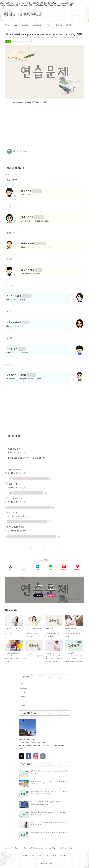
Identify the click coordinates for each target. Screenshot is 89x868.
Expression (38, 25)
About (33, 855)
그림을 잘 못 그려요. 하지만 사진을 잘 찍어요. (30, 478)
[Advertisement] (44, 125)
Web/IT (69, 25)
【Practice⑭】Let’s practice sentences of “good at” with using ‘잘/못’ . (48, 848)
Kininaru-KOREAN (23, 14)
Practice (49, 25)
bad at (14, 41)
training (59, 25)
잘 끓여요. (39, 217)
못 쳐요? (22, 349)
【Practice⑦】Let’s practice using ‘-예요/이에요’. (34, 656)
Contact (54, 855)
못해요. (38, 270)
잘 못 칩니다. (40, 243)
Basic (16, 25)
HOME (6, 25)
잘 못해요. (37, 191)
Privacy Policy (43, 855)
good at (20, 41)
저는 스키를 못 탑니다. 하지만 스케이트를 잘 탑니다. (29, 507)
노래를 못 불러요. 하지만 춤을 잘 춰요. (27, 493)
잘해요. (25, 322)
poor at (25, 41)
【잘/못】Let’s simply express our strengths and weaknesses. (14, 631)
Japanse (63, 855)
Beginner (26, 25)
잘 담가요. (31, 375)
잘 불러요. (27, 296)
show (25, 151)
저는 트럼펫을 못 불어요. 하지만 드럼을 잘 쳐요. (27, 522)
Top (6, 848)
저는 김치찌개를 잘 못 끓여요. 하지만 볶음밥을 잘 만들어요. (32, 536)
